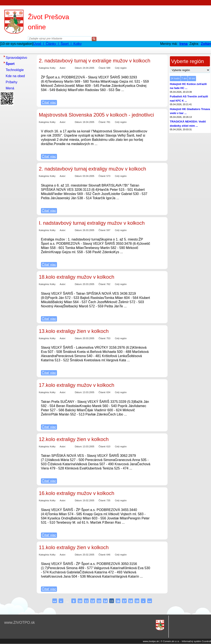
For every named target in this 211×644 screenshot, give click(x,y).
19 (137, 601)
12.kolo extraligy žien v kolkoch (74, 439)
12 (93, 601)
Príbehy (11, 82)
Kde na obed (15, 76)
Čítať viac (49, 103)
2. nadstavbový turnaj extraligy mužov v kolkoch (92, 169)
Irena (184, 44)
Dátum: (78, 68)
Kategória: (44, 68)
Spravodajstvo (16, 58)
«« (55, 601)
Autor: (63, 68)
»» (150, 601)
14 (105, 601)
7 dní (184, 78)
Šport (10, 64)
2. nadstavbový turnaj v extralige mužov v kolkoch (95, 61)
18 (131, 601)
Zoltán (206, 44)
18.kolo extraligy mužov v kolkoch (77, 277)
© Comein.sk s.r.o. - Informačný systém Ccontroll (186, 641)
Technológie (15, 70)
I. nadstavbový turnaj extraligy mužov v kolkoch (92, 223)
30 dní (192, 78)
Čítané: (102, 68)
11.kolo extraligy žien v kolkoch (74, 547)
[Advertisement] (17, 170)
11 (86, 601)
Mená (10, 88)
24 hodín (175, 78)
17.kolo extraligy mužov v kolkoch (77, 385)
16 (118, 601)
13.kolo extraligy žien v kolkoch (74, 331)
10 (80, 601)
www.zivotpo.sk (151, 641)
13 (99, 601)
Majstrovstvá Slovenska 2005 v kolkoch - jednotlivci (96, 115)
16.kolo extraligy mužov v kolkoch (77, 493)
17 (124, 601)
